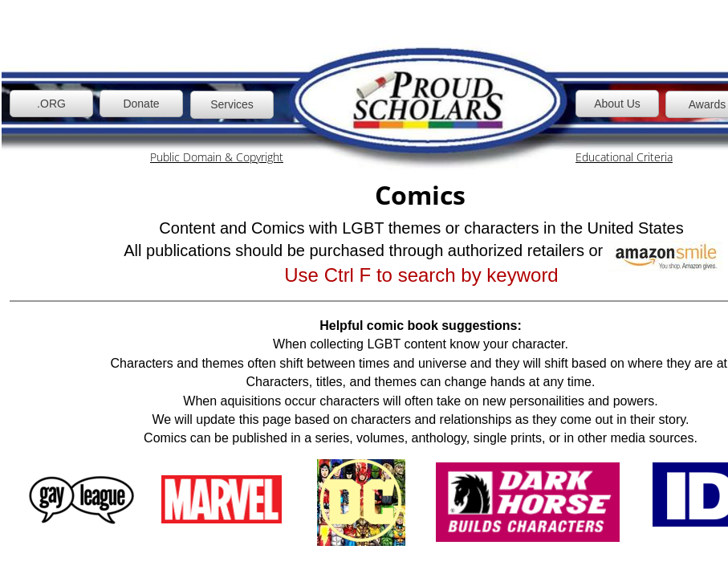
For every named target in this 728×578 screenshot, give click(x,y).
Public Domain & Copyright (217, 157)
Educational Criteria (624, 157)
